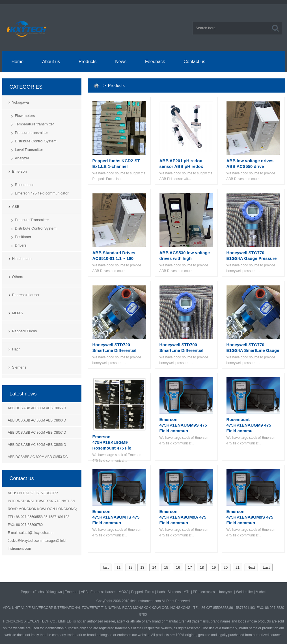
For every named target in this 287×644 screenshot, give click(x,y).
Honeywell (225, 592)
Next (251, 567)
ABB (16, 207)
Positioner (23, 237)
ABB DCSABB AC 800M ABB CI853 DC (38, 457)
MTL (187, 592)
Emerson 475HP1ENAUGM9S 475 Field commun (183, 425)
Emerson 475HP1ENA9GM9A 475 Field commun (183, 517)
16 (178, 567)
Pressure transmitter (32, 133)
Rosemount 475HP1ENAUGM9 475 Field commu (249, 425)
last (106, 567)
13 (142, 567)
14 (154, 567)
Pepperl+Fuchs (25, 331)
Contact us (194, 62)
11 (118, 567)
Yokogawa (21, 102)
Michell (261, 592)
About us (51, 62)
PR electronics (204, 592)
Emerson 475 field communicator (42, 193)
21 (238, 567)
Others (18, 277)
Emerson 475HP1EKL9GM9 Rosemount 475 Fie (112, 442)
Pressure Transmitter (32, 220)
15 (166, 567)
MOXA (18, 313)
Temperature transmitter (34, 124)
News (121, 62)
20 (226, 567)
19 (214, 567)
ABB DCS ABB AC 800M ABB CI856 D (37, 445)
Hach (16, 349)
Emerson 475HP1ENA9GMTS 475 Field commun (116, 517)
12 (130, 567)
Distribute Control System (36, 141)
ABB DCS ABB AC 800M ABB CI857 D (37, 433)
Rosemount (24, 185)
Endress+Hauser (26, 295)
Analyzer (22, 158)
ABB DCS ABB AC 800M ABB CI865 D (37, 408)
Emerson (20, 171)
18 (202, 567)
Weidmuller (245, 592)
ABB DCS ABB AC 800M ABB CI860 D (37, 420)
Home (17, 62)
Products (88, 62)
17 (190, 567)
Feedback (155, 62)
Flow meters (25, 116)
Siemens (19, 367)
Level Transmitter (29, 150)
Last (266, 567)
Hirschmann (22, 259)
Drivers (21, 245)
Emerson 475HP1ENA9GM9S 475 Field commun (250, 517)
